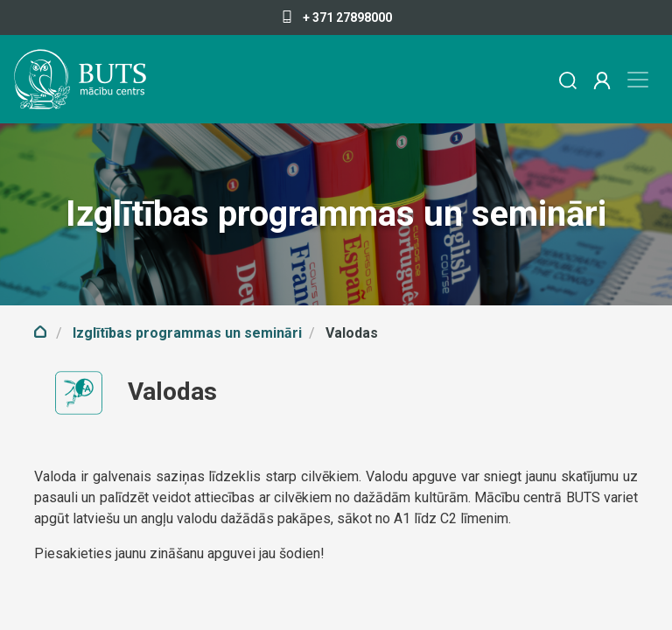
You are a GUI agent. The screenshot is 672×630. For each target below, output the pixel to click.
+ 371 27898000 (336, 17)
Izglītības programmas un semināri (187, 333)
